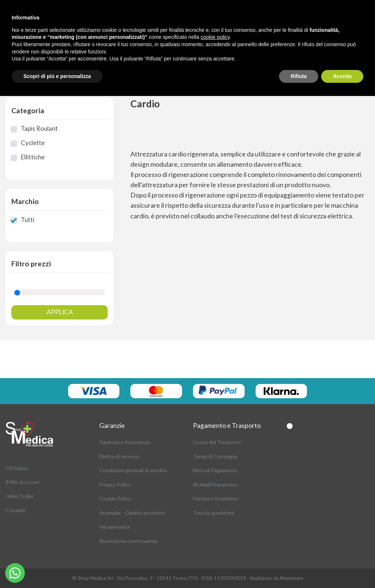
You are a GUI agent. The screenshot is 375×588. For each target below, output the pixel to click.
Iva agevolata (115, 527)
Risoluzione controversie (128, 541)
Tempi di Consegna (215, 456)
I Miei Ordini (19, 496)
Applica (60, 312)
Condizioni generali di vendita (133, 470)
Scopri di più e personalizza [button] (57, 76)
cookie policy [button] (215, 37)
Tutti (28, 220)
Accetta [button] (342, 76)
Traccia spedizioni (214, 513)
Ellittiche (33, 157)
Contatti (16, 510)
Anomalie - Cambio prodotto (132, 513)
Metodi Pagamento (215, 470)
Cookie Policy (115, 498)
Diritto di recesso (119, 456)
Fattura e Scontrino (216, 498)
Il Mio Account (23, 482)
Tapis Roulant (39, 129)
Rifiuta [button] (299, 76)
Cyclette (33, 143)
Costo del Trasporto (217, 442)
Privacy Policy (115, 485)
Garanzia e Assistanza (125, 442)
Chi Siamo (17, 468)
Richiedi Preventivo (215, 485)
